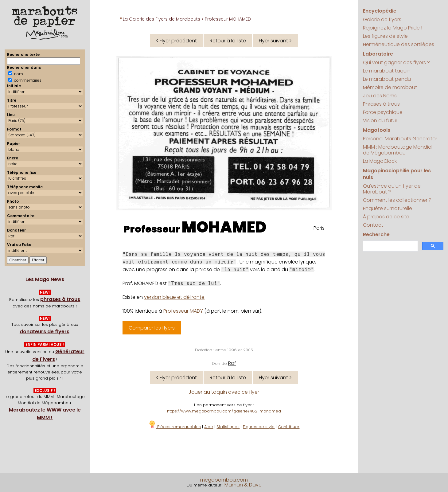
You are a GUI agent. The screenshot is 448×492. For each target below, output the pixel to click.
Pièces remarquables (175, 427)
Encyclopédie (380, 11)
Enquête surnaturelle (388, 208)
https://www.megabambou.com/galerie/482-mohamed (224, 411)
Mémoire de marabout (390, 87)
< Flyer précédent (176, 41)
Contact (373, 225)
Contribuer (289, 427)
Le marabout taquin (387, 71)
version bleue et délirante (174, 297)
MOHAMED (224, 227)
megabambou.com (224, 480)
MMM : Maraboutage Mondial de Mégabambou (398, 150)
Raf (232, 363)
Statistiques (228, 427)
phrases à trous (60, 299)
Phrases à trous (381, 104)
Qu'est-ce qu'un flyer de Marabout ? (392, 189)
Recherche (376, 234)
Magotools (377, 130)
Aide (209, 427)
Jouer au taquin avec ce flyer (224, 392)
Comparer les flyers (152, 328)
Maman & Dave (243, 485)
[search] (390, 246)
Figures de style (259, 427)
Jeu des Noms (380, 96)
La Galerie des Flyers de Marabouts (162, 19)
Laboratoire (378, 54)
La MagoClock (380, 161)
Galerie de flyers (382, 20)
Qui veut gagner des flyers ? (396, 62)
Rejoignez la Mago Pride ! (393, 28)
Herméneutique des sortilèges (399, 44)
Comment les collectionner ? (397, 200)
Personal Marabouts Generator (400, 139)
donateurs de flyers (45, 332)
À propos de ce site (386, 217)
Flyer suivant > (275, 41)
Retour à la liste (228, 41)
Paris (319, 228)
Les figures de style (385, 36)
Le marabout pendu (387, 79)
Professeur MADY (183, 311)
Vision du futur (380, 121)
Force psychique (383, 112)
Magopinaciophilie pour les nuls (397, 174)
